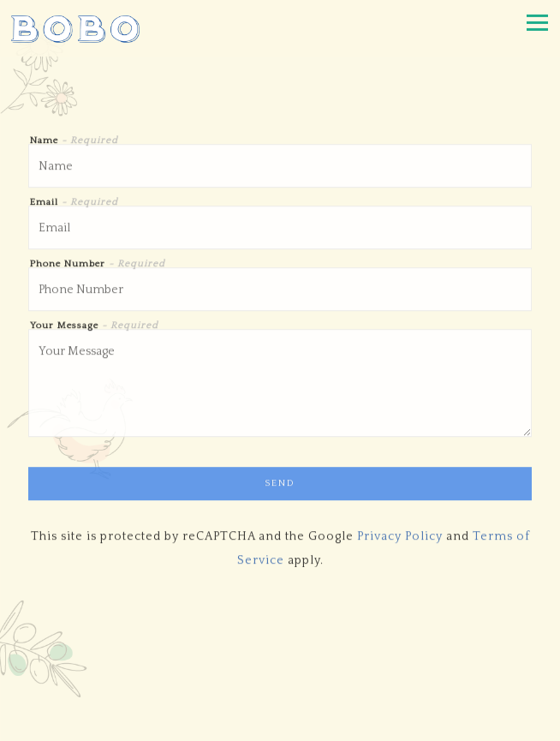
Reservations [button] (280, 690)
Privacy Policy (400, 538)
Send (280, 485)
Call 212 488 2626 (280, 657)
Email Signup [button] (280, 725)
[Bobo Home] (75, 28)
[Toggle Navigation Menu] (537, 23)
